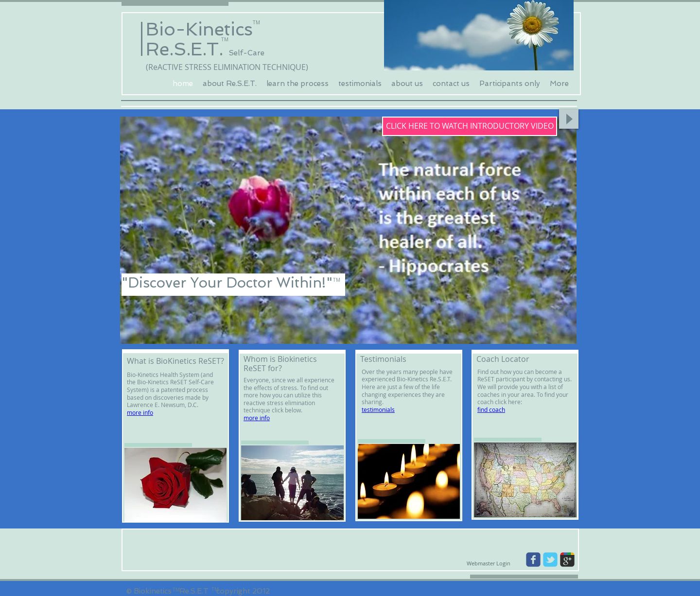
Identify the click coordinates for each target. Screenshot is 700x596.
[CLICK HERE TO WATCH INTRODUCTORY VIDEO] (470, 126)
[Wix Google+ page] (567, 560)
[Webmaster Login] (488, 563)
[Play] (569, 119)
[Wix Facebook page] (533, 560)
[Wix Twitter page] (550, 560)
